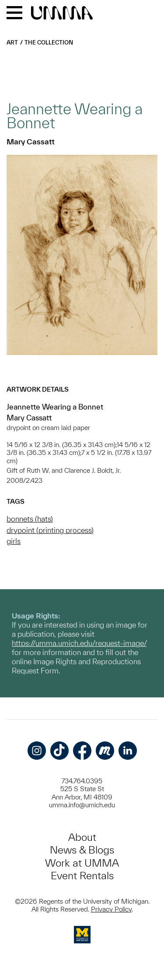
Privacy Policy (111, 909)
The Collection (49, 43)
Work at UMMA (82, 863)
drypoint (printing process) (50, 530)
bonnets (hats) (30, 519)
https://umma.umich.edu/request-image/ (79, 643)
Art (12, 43)
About (82, 837)
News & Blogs (82, 850)
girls (14, 541)
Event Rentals (82, 876)
